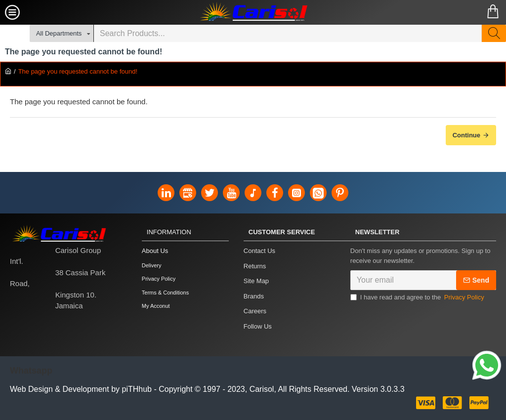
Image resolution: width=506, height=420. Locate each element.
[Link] (487, 367)
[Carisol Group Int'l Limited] (253, 12)
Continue (466, 135)
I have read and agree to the (418, 300)
